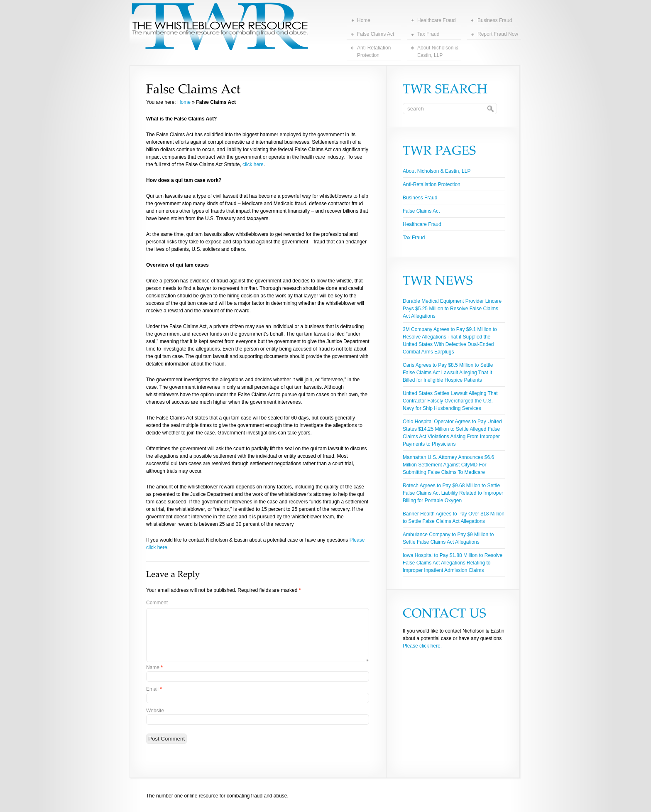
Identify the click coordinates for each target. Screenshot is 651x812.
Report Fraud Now (498, 34)
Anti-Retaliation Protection (374, 52)
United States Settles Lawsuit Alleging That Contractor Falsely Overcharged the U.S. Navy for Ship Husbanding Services (450, 401)
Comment (157, 603)
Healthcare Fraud (437, 20)
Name (154, 667)
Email (154, 689)
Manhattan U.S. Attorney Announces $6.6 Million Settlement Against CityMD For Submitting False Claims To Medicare (448, 465)
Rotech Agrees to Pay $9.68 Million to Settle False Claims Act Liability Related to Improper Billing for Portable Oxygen (453, 493)
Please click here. (422, 646)
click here (253, 164)
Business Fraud (495, 20)
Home (364, 20)
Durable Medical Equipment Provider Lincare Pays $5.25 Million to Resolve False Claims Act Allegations (452, 309)
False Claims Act (376, 34)
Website (155, 711)
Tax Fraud (428, 34)
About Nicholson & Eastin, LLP (438, 52)
